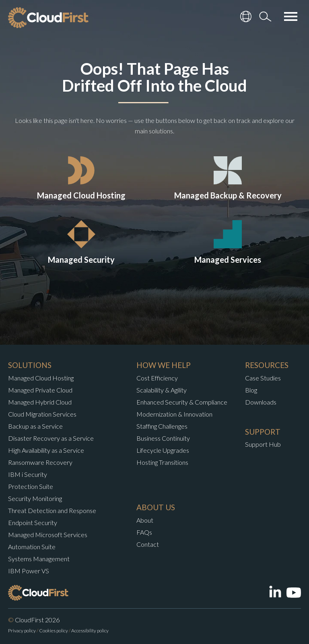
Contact (148, 544)
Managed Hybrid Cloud (40, 402)
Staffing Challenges (162, 426)
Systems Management (39, 559)
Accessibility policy (90, 631)
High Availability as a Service (46, 450)
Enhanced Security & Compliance (182, 402)
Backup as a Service (35, 426)
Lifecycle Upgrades (163, 450)
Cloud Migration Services (42, 414)
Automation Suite (32, 547)
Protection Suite (31, 486)
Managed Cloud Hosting (41, 378)
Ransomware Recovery (40, 462)
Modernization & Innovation (174, 414)
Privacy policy (22, 631)
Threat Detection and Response (52, 510)
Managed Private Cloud (40, 390)
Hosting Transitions (162, 462)
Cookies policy (54, 631)
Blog (251, 390)
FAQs (144, 532)
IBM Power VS (29, 571)
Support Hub (263, 444)
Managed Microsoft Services (48, 535)
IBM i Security (28, 474)
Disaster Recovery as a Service (51, 438)
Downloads (261, 402)
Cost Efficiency (157, 378)
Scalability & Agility (162, 390)
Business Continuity (163, 438)
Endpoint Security (33, 522)
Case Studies (263, 378)
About (145, 520)
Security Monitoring (35, 498)
